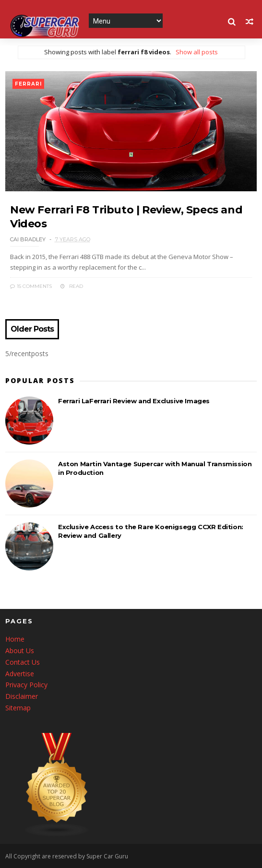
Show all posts (197, 52)
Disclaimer (22, 696)
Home (15, 639)
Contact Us (23, 662)
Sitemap (18, 708)
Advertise (20, 674)
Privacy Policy (26, 685)
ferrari (28, 84)
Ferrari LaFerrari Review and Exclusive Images (134, 401)
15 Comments (31, 286)
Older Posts (32, 329)
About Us (20, 651)
